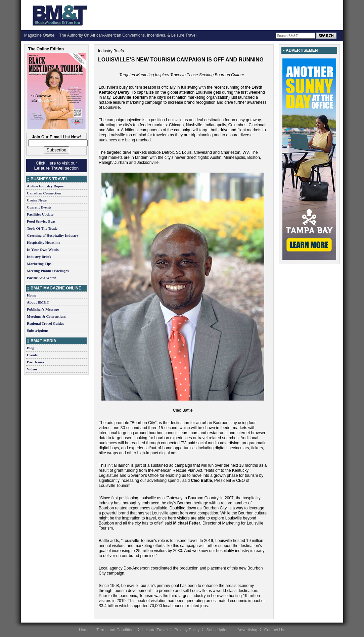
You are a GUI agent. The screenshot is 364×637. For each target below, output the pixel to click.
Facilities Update (40, 214)
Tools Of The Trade (42, 228)
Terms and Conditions (116, 630)
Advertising (247, 630)
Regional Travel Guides (45, 323)
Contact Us (274, 630)
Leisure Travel (155, 630)
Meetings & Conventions (46, 316)
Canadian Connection (44, 193)
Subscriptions (38, 330)
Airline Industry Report (46, 186)
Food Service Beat (41, 221)
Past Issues (35, 362)
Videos (32, 369)
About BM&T (38, 302)
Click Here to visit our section (56, 166)
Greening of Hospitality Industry (53, 235)
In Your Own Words (43, 249)
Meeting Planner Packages (48, 271)
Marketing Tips (39, 264)
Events (32, 355)
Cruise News (37, 200)
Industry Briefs (39, 257)
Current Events (39, 207)
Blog (30, 348)
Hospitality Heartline (43, 242)
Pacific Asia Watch (42, 278)
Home (32, 295)
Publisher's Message (43, 309)
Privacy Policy (187, 630)
